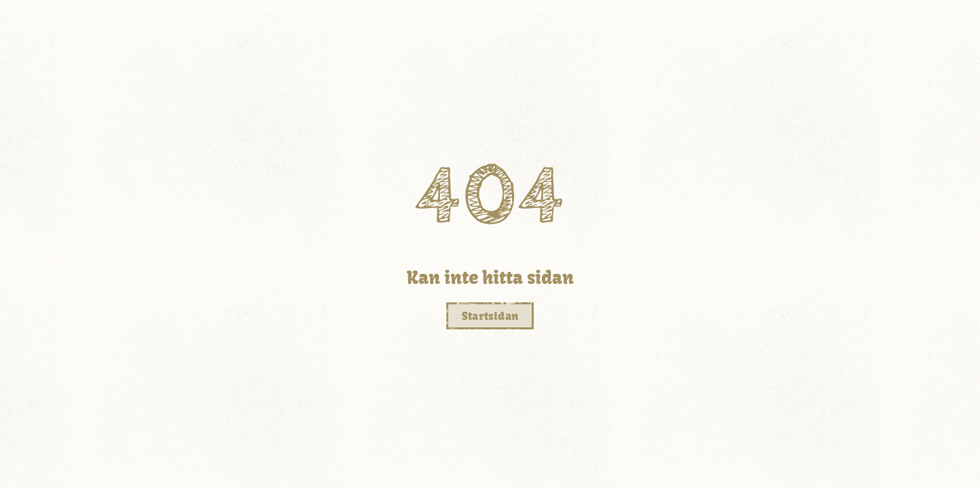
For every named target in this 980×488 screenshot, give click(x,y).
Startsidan (490, 316)
